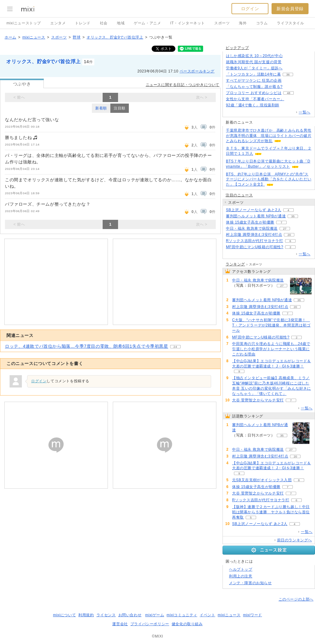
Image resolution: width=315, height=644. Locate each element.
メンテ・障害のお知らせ (250, 583)
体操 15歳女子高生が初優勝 (250, 222)
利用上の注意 (241, 576)
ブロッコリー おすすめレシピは (254, 93)
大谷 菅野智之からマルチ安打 (258, 400)
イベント (207, 615)
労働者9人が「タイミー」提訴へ (254, 68)
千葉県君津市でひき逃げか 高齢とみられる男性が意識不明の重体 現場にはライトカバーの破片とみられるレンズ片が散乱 (269, 136)
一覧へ (305, 112)
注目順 (120, 108)
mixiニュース (34, 37)
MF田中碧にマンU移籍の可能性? (255, 247)
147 (290, 87)
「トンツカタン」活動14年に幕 (253, 74)
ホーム (10, 37)
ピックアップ (237, 48)
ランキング (235, 264)
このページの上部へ (296, 599)
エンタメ (58, 23)
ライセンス (106, 615)
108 (289, 81)
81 (286, 105)
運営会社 (120, 624)
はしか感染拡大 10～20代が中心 (254, 56)
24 (175, 347)
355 (289, 62)
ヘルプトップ (241, 569)
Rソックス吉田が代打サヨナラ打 (255, 241)
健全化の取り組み (187, 624)
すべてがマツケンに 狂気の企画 (254, 80)
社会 (104, 23)
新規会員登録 (290, 9)
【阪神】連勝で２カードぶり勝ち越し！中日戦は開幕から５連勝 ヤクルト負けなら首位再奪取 (271, 512)
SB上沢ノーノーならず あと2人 (254, 210)
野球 (77, 37)
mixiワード (252, 615)
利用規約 (86, 615)
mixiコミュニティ (182, 615)
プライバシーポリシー (150, 624)
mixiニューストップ (24, 23)
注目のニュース (239, 195)
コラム (262, 23)
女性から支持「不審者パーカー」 (255, 99)
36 (288, 74)
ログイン (250, 9)
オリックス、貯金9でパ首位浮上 (115, 37)
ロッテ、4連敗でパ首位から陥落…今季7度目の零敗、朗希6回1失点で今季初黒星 (87, 346)
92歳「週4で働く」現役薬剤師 (253, 105)
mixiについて (64, 615)
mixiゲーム (155, 615)
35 (293, 216)
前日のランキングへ (295, 540)
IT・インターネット (188, 23)
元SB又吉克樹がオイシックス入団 (262, 480)
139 (290, 68)
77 (290, 56)
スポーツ (222, 23)
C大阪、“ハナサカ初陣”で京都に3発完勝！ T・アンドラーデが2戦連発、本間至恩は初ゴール (271, 325)
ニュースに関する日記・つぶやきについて (183, 85)
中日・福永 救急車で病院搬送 (252, 228)
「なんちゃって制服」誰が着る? (254, 87)
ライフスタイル (290, 23)
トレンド (83, 23)
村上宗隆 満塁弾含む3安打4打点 (254, 235)
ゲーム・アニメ (147, 23)
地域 (121, 23)
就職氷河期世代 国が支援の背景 (254, 62)
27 (285, 229)
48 (289, 93)
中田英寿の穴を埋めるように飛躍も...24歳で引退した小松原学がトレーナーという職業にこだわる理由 (271, 349)
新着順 (101, 108)
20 (289, 235)
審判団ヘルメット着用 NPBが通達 (256, 216)
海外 (243, 23)
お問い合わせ (130, 615)
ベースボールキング (197, 71)
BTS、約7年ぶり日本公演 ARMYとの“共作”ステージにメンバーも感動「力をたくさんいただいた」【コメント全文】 (269, 179)
